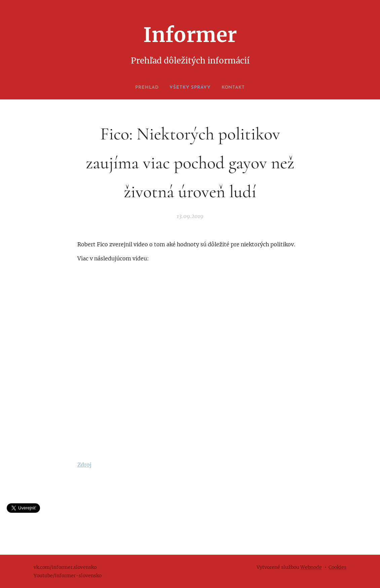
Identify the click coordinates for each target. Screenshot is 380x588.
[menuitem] (144, 88)
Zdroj (84, 465)
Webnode (311, 567)
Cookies (337, 567)
